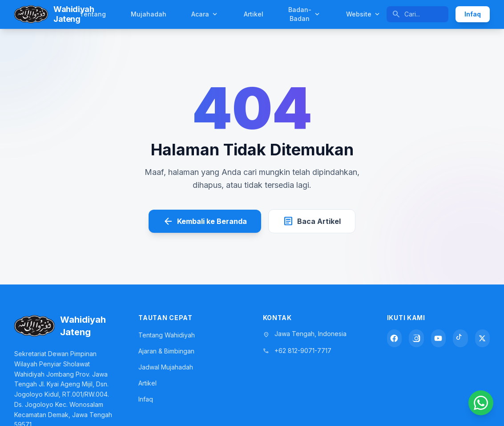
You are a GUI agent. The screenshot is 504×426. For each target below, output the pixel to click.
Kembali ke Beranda (205, 221)
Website (364, 14)
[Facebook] (394, 338)
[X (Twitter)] (482, 338)
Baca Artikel (312, 221)
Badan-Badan (305, 14)
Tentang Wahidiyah (167, 335)
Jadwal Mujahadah (166, 367)
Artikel (254, 14)
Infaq (473, 14)
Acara (205, 14)
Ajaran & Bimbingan (166, 351)
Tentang (93, 14)
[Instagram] (416, 338)
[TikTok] (460, 338)
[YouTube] (438, 338)
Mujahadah (149, 14)
